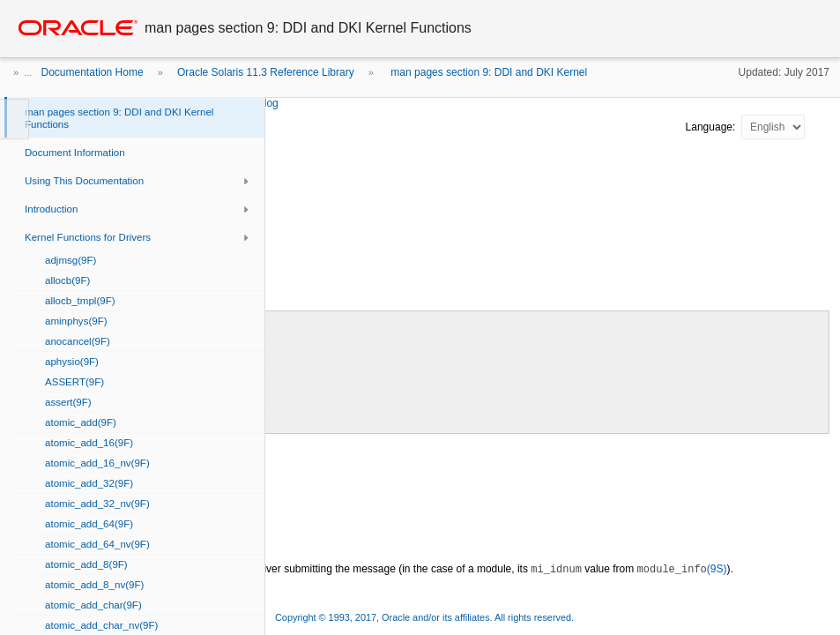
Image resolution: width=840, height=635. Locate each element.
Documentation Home (93, 72)
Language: (712, 127)
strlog (265, 103)
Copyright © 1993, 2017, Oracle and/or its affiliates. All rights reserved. (424, 617)
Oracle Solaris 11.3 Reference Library (266, 72)
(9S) (682, 569)
